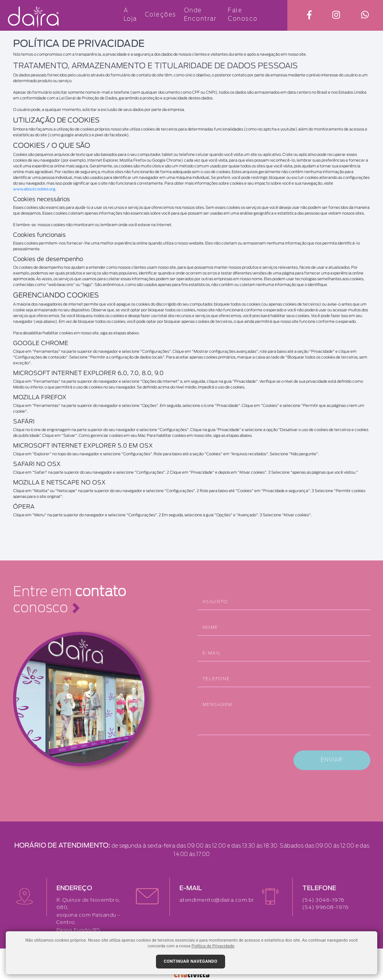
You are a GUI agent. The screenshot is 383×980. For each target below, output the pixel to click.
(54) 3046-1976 (323, 900)
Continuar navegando (191, 961)
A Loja (130, 15)
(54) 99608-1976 (326, 908)
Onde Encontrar (200, 15)
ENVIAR (332, 760)
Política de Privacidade (213, 946)
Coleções (161, 14)
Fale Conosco (243, 15)
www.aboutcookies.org (34, 189)
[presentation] (256, 760)
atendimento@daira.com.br (217, 900)
